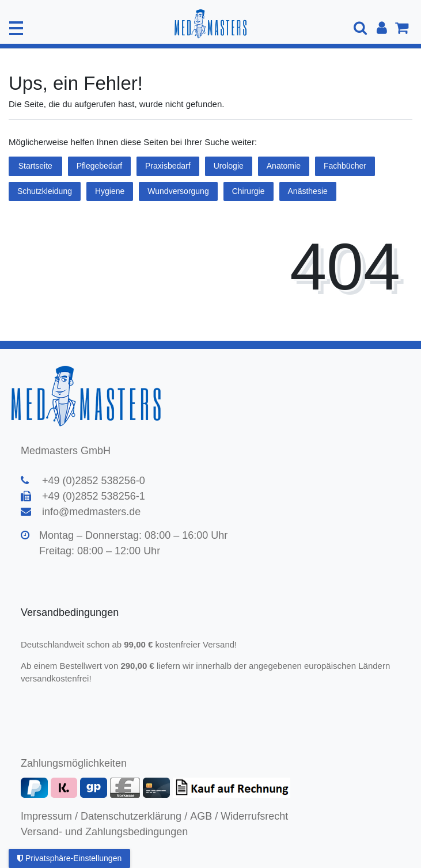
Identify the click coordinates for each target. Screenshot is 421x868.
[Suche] (361, 28)
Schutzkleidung (45, 191)
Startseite (35, 166)
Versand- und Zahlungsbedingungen (104, 832)
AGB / (204, 816)
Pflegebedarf (99, 166)
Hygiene (110, 191)
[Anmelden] (382, 28)
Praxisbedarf (168, 166)
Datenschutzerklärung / (134, 816)
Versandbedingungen (71, 612)
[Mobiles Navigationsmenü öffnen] (16, 28)
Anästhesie (308, 191)
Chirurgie (249, 191)
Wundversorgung (178, 191)
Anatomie (284, 166)
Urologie (229, 166)
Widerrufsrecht (254, 816)
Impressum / (49, 816)
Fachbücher (345, 166)
